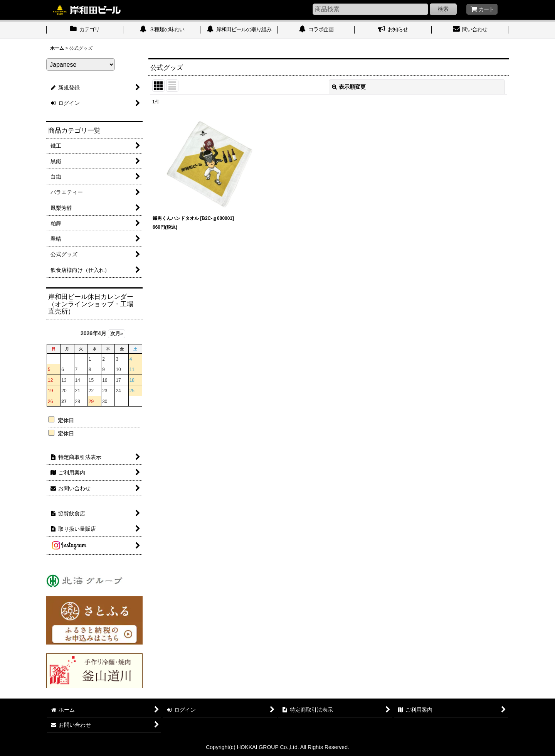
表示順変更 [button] (349, 87)
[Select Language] (81, 64)
